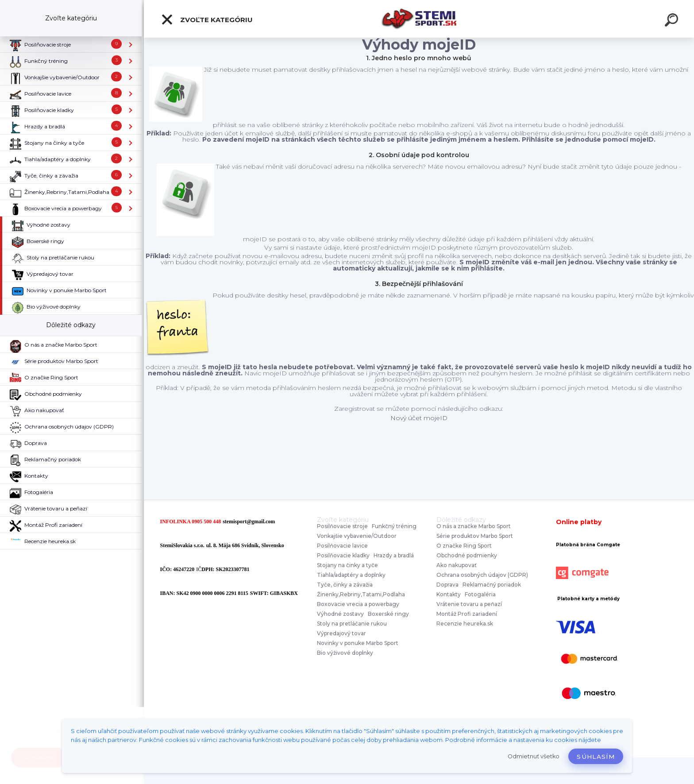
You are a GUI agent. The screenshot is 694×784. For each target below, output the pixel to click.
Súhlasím (596, 757)
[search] (673, 21)
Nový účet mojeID (419, 418)
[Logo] (419, 19)
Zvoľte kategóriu (207, 19)
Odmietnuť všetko (534, 756)
